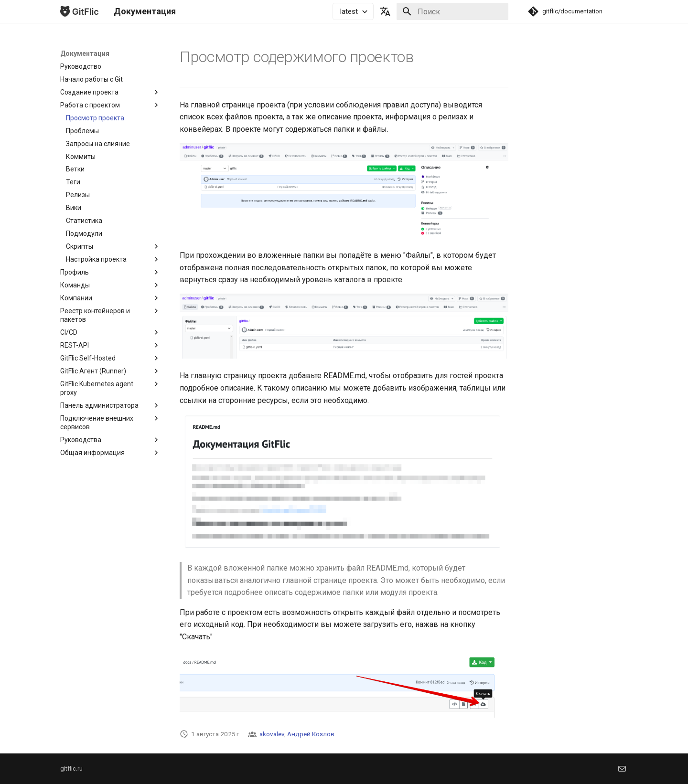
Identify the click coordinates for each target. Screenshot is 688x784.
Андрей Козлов (311, 734)
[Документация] (79, 11)
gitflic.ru (71, 768)
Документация (85, 53)
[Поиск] (452, 11)
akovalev (272, 734)
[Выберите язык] (385, 11)
